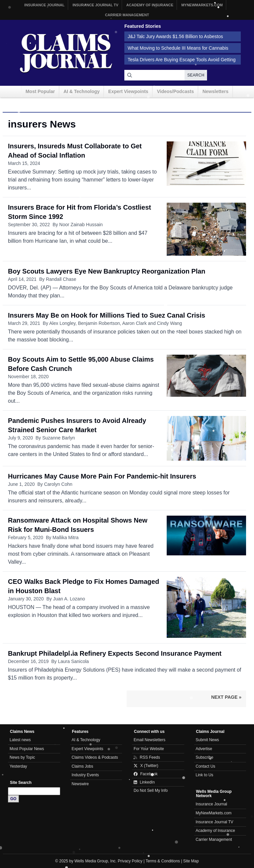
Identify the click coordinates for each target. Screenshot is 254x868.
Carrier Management (127, 15)
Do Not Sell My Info (151, 791)
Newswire (80, 784)
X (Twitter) (146, 766)
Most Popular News (27, 749)
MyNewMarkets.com (202, 5)
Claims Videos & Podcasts (95, 757)
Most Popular (40, 91)
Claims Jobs (83, 766)
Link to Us (205, 775)
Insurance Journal (45, 5)
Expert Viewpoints (128, 91)
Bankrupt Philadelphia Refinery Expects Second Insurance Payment (115, 653)
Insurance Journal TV (95, 5)
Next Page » (226, 697)
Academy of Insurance (150, 5)
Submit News (208, 740)
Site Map (191, 861)
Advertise (204, 749)
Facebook (146, 774)
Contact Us (206, 766)
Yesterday (18, 766)
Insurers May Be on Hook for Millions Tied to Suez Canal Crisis (106, 315)
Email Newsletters (149, 740)
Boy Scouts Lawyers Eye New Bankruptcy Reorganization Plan (107, 271)
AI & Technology (82, 91)
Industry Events (85, 775)
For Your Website (149, 749)
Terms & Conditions (163, 861)
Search (196, 75)
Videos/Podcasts (175, 91)
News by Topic (22, 757)
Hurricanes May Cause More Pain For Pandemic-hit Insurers (102, 476)
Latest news (20, 740)
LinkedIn (144, 782)
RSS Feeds (147, 757)
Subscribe (205, 757)
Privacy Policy (130, 861)
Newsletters (215, 91)
